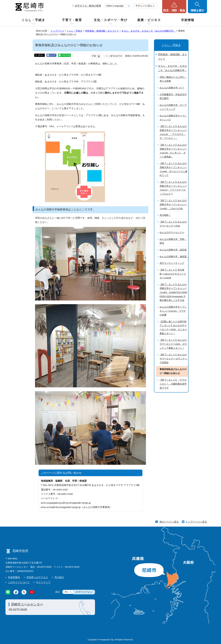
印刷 (94, 56)
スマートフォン (84, 592)
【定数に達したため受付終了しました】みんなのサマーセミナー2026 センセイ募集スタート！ (173, 328)
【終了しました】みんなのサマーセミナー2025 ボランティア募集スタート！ (173, 344)
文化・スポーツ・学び (110, 20)
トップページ (57, 31)
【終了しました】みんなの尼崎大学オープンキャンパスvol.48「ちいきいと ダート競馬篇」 (173, 151)
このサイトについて (19, 582)
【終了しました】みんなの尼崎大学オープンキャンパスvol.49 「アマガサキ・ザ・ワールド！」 (173, 132)
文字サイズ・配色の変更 (88, 6)
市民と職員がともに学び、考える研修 (173, 79)
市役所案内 (14, 577)
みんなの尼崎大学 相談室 (174, 257)
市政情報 (188, 20)
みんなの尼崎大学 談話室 (173, 250)
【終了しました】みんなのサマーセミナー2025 (173, 224)
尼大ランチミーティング (172, 263)
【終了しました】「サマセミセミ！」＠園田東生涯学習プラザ (173, 384)
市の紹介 (59, 577)
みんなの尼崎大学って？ (172, 88)
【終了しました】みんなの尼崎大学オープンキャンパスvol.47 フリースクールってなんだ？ (173, 188)
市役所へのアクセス (37, 577)
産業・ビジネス (149, 20)
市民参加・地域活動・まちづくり (102, 31)
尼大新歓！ (165, 215)
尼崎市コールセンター (27, 604)
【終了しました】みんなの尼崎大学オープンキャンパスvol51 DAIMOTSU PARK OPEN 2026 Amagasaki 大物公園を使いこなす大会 (174, 292)
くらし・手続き (33, 20)
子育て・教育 (72, 20)
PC (66, 592)
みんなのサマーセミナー (172, 232)
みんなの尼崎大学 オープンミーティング (173, 107)
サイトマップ (43, 582)
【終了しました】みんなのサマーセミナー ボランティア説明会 (173, 359)
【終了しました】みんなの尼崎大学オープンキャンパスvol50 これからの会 (173, 204)
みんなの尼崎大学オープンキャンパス (173, 118)
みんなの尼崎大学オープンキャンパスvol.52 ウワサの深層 (173, 311)
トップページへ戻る (196, 522)
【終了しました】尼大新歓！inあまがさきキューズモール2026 (173, 274)
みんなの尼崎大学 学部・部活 (173, 241)
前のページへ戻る (169, 522)
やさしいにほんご (145, 6)
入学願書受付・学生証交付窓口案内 (173, 97)
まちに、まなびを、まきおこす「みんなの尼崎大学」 (149, 31)
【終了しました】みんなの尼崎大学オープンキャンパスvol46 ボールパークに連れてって (174, 169)
